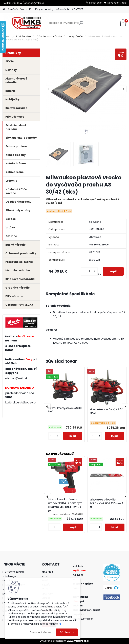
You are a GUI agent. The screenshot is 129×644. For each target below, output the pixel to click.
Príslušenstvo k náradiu (49, 36)
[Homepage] (4, 10)
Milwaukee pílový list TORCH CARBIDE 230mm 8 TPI (106, 503)
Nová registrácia (117, 3)
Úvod (8, 36)
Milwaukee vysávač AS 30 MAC (106, 411)
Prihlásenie (95, 3)
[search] (81, 24)
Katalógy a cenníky (41, 9)
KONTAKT (78, 9)
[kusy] (89, 271)
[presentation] (49, 89)
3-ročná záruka (17, 9)
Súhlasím (67, 632)
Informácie (63, 9)
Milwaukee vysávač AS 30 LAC (65, 410)
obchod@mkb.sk (16, 378)
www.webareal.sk (78, 641)
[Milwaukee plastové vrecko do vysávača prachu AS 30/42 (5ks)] (86, 89)
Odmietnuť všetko (40, 632)
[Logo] (26, 23)
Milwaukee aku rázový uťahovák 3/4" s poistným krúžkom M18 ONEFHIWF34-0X (65, 505)
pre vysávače (75, 36)
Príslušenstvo (24, 36)
